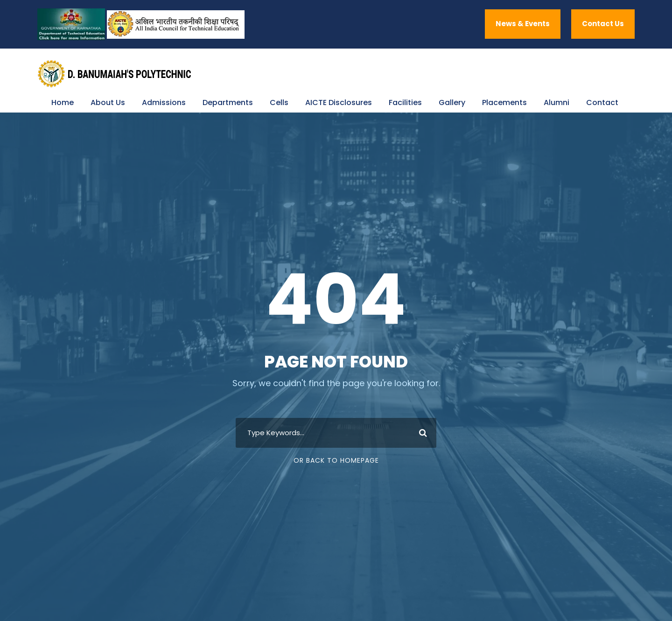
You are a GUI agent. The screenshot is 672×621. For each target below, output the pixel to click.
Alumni (556, 102)
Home (63, 102)
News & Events (523, 24)
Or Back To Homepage (336, 460)
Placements (504, 102)
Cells (279, 102)
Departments (228, 102)
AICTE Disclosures (339, 102)
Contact (602, 102)
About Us (108, 102)
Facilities (405, 102)
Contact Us (603, 24)
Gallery (452, 102)
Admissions (164, 102)
